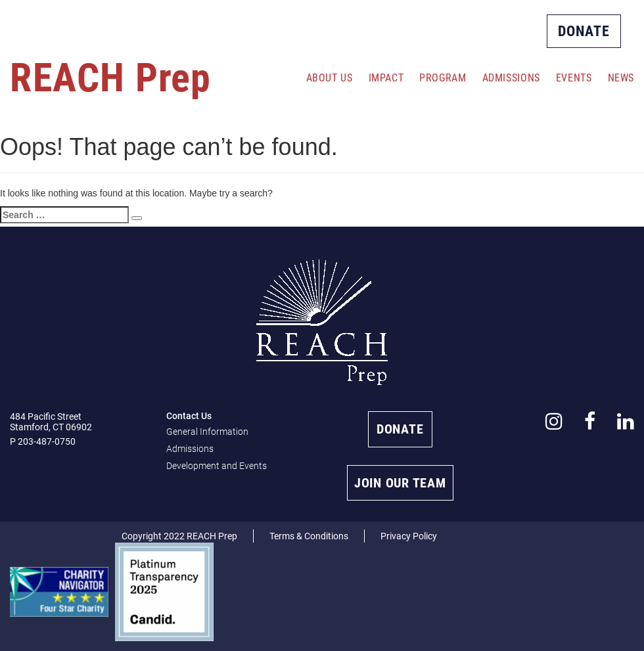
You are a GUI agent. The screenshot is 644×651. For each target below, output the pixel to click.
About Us (330, 78)
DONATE (584, 31)
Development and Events (217, 466)
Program (443, 78)
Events (574, 78)
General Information (207, 432)
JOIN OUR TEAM (400, 483)
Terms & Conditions (309, 536)
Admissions (511, 78)
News (621, 78)
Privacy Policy (409, 536)
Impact (386, 78)
